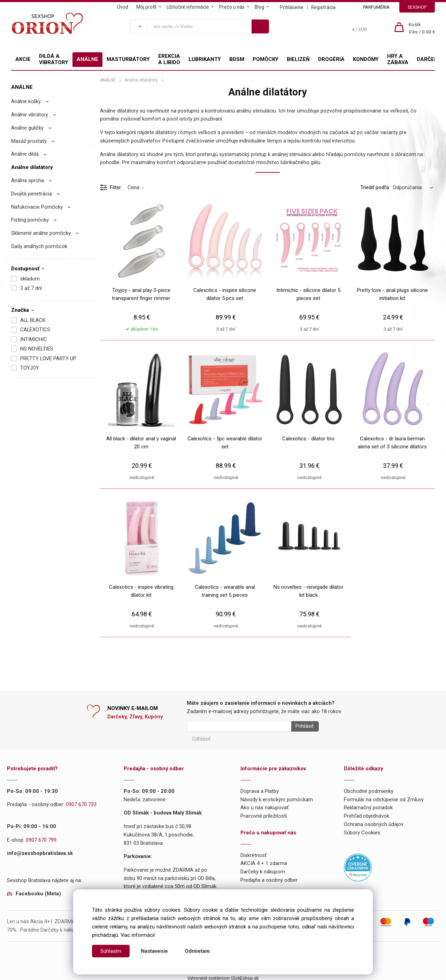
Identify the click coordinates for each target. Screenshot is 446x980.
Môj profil (146, 7)
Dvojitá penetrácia (32, 194)
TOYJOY (30, 368)
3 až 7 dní (31, 288)
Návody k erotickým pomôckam (277, 797)
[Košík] (422, 29)
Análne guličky (27, 128)
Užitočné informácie (188, 7)
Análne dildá (25, 154)
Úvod (123, 7)
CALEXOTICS (35, 330)
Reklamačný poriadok (368, 805)
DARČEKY (429, 59)
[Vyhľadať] (138, 26)
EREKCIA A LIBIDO (169, 59)
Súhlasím (111, 951)
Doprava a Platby (260, 789)
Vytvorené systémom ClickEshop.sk (223, 976)
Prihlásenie (292, 7)
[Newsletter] (239, 726)
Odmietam (197, 951)
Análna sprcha (28, 180)
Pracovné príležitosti (264, 813)
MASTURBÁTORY (128, 59)
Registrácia (323, 7)
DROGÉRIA (331, 59)
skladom (30, 279)
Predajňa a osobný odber (269, 878)
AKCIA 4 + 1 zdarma (264, 861)
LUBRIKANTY (205, 59)
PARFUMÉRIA (376, 7)
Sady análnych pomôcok (39, 246)
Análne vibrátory (30, 115)
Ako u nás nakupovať (264, 805)
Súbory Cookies (362, 830)
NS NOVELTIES (37, 349)
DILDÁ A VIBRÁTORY (54, 59)
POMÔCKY (266, 59)
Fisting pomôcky (30, 220)
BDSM (237, 59)
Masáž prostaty (29, 141)
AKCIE (23, 59)
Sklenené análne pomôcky (41, 233)
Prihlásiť (302, 726)
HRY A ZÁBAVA (398, 59)
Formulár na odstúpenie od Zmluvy (384, 797)
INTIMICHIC (34, 339)
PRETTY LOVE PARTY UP (48, 358)
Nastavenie (154, 951)
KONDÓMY (366, 59)
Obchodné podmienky (369, 789)
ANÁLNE (87, 59)
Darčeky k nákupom (263, 869)
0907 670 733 (81, 802)
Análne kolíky (26, 101)
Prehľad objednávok (367, 813)
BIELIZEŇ (298, 59)
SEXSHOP (417, 7)
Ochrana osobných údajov (374, 822)
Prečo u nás (232, 7)
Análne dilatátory (32, 167)
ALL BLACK (33, 320)
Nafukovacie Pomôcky (37, 207)
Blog (259, 7)
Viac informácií (138, 935)
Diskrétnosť (253, 853)
